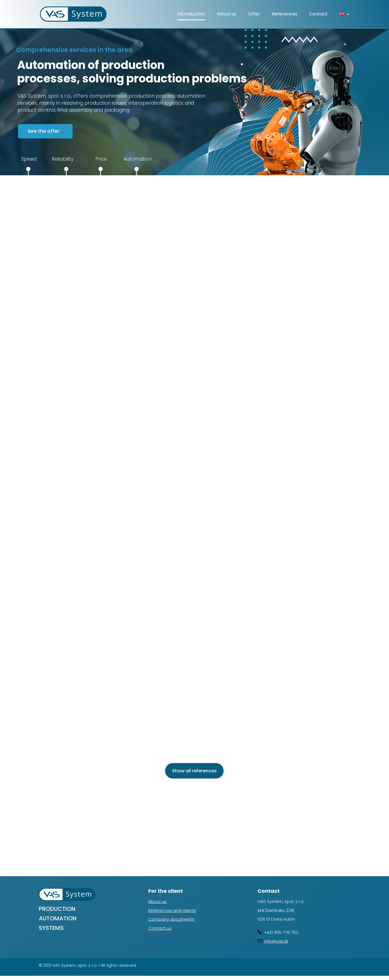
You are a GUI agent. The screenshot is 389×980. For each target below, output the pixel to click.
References (285, 15)
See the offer (44, 131)
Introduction (191, 15)
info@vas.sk (276, 941)
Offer (254, 15)
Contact (318, 15)
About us (227, 15)
